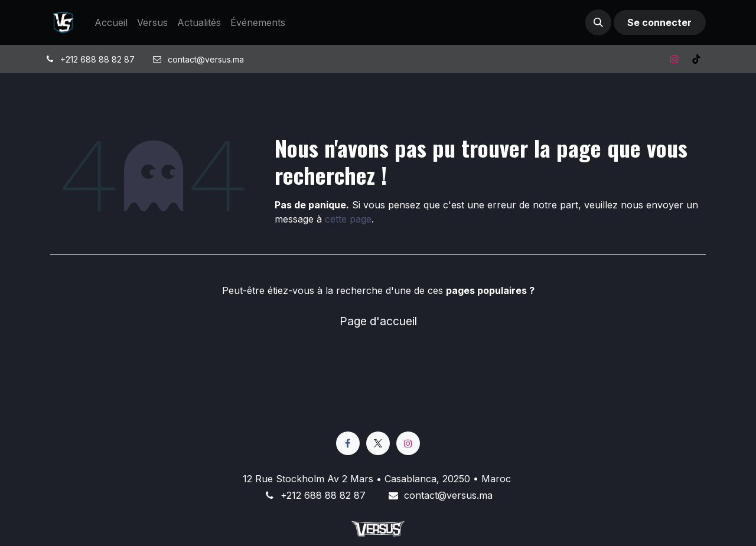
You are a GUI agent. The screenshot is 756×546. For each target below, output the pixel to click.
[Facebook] (348, 443)
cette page (348, 219)
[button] (598, 22)
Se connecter (659, 22)
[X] (378, 443)
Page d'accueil (378, 321)
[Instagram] (674, 59)
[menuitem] (111, 22)
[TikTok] (696, 59)
